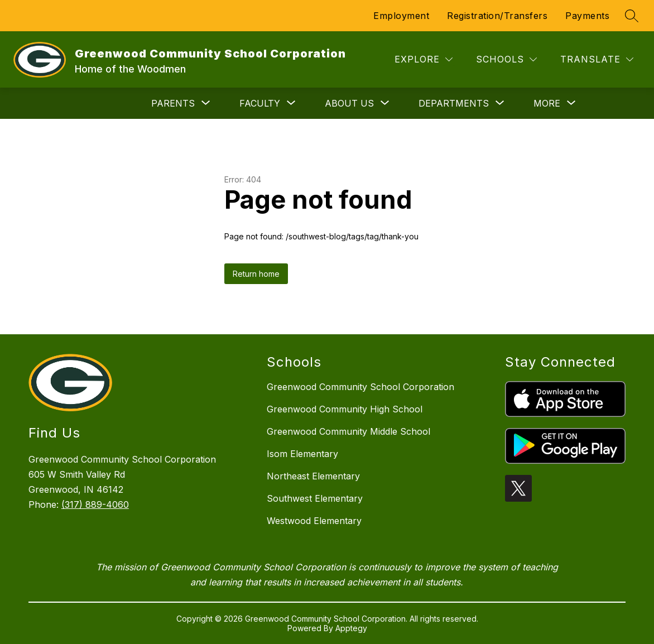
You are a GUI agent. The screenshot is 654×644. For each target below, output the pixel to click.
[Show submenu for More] (547, 103)
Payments (587, 16)
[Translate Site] (597, 59)
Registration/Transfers (497, 16)
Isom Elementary (302, 454)
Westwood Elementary (314, 521)
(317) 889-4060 (95, 504)
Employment (401, 16)
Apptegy (351, 628)
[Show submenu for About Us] (349, 103)
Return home (256, 274)
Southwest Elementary (315, 498)
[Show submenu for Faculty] (260, 103)
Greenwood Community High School (345, 409)
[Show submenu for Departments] (454, 103)
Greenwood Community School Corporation (360, 387)
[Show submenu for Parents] (173, 103)
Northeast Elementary (313, 476)
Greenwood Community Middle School (348, 431)
